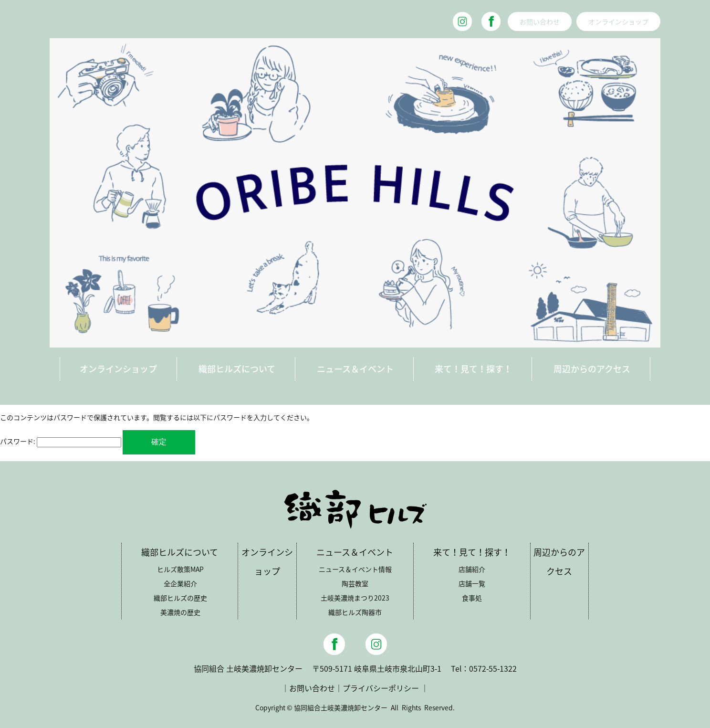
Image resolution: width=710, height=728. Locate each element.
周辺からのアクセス (592, 369)
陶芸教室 (355, 583)
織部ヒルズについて (237, 369)
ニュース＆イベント (355, 369)
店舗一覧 (472, 583)
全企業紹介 (180, 583)
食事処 (472, 598)
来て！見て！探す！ (473, 369)
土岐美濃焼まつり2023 (355, 598)
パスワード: (61, 441)
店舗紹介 (472, 569)
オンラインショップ (618, 21)
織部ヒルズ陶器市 (355, 612)
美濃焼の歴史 (180, 612)
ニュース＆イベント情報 (355, 569)
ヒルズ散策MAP (180, 569)
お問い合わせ (540, 21)
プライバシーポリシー (381, 688)
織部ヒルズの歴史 (180, 598)
